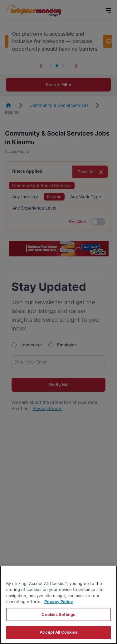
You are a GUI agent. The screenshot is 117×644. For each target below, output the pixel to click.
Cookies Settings (58, 614)
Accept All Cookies (58, 632)
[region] (58, 605)
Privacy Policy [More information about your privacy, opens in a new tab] (59, 602)
